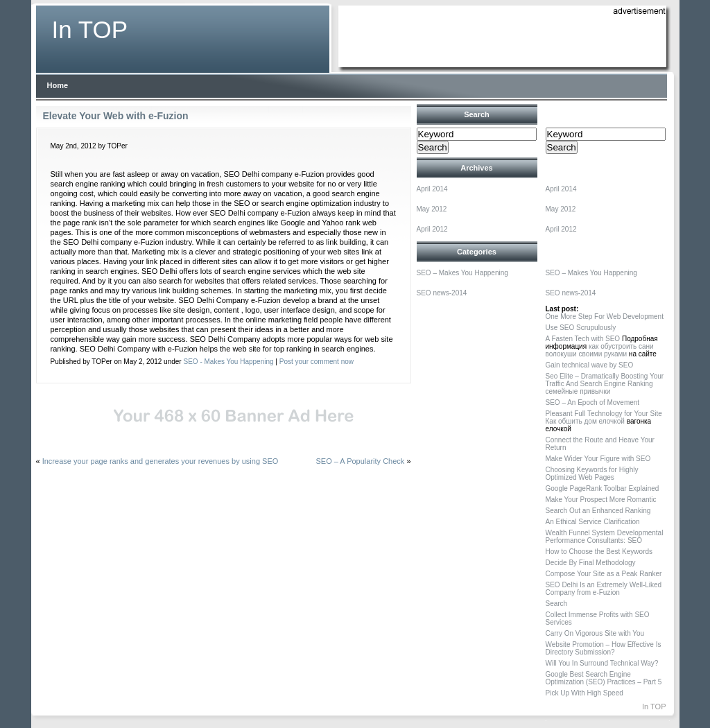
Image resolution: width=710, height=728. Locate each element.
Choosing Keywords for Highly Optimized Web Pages (592, 474)
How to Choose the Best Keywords (599, 552)
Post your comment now (317, 362)
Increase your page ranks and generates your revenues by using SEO (161, 461)
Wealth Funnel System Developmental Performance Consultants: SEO (605, 537)
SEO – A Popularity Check (361, 461)
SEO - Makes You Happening (228, 362)
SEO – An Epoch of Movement (593, 402)
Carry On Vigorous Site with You (595, 633)
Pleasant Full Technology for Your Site (604, 414)
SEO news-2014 (442, 293)
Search (557, 604)
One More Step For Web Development (605, 317)
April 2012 (432, 229)
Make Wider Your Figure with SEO (598, 459)
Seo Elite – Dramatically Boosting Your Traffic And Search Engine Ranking (605, 380)
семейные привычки (578, 391)
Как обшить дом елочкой (585, 421)
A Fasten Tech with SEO (583, 339)
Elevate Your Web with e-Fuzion (116, 116)
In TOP (90, 29)
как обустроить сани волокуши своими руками (600, 350)
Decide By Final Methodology (591, 563)
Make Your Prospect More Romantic (601, 500)
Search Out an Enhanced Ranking (598, 511)
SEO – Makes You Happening (462, 273)
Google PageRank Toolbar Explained (603, 488)
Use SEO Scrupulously (581, 328)
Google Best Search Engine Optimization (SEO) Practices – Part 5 (604, 678)
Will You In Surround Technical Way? (602, 663)
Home (58, 85)
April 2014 (432, 189)
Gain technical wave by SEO (590, 365)
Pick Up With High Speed (585, 693)
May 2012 (432, 209)
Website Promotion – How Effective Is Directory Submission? (604, 648)
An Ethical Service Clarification (593, 522)
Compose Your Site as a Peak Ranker (604, 574)
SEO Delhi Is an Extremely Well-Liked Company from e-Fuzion (604, 589)
